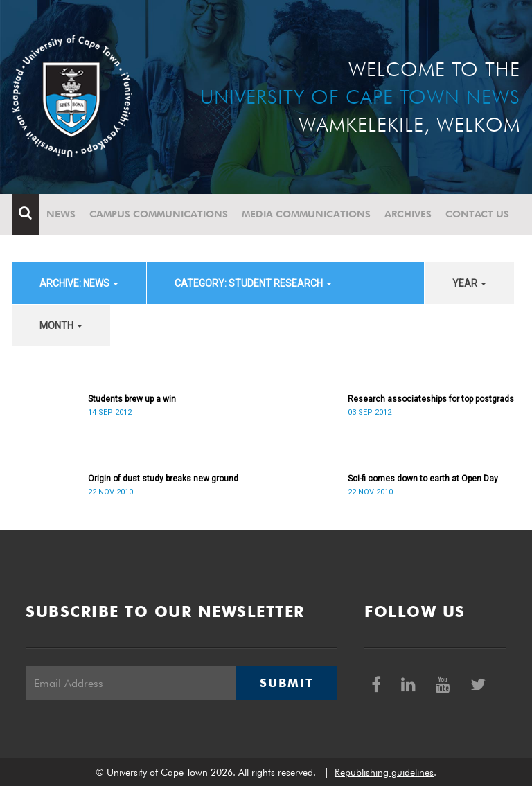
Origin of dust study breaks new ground (163, 479)
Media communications (306, 214)
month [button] (61, 325)
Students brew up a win (132, 399)
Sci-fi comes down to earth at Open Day (423, 479)
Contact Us (477, 214)
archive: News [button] (79, 283)
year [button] (469, 283)
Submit (286, 683)
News (61, 214)
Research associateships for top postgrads (431, 399)
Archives (408, 214)
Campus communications (159, 214)
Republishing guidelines (384, 772)
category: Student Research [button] (253, 283)
